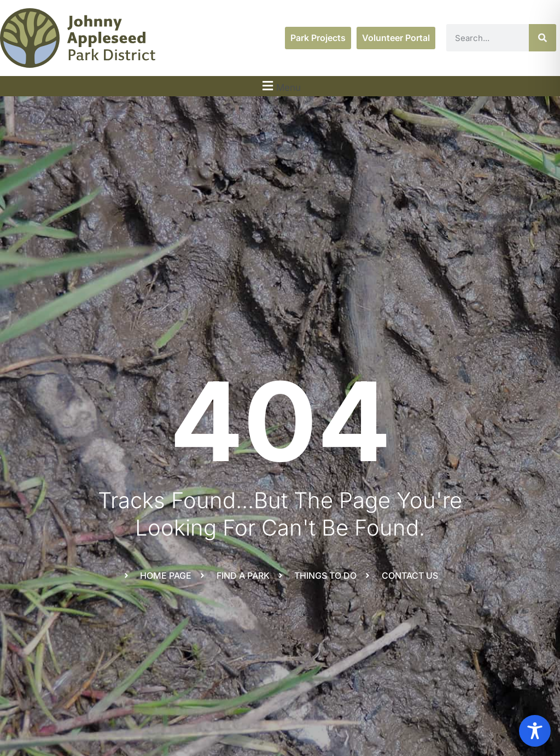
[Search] (542, 38)
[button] (280, 86)
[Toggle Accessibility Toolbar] (535, 731)
